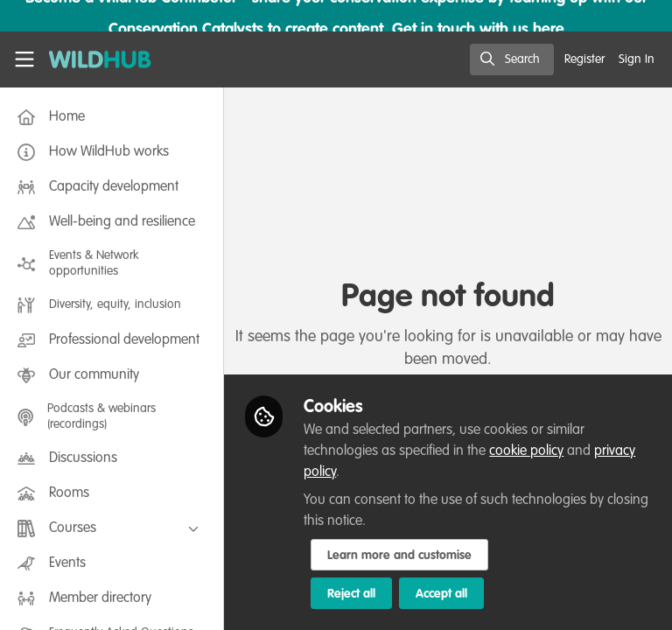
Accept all (441, 594)
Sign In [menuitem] (637, 59)
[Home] (91, 59)
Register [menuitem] (584, 59)
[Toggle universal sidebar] (24, 59)
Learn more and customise (399, 556)
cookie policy (526, 451)
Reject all (351, 594)
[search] (512, 59)
